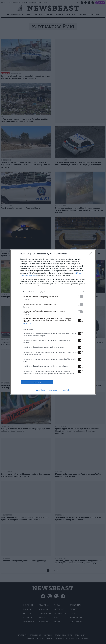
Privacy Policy (65, 390)
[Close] (91, 254)
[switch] (80, 297)
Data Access (53, 390)
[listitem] (53, 292)
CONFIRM (37, 382)
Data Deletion (40, 390)
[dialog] (53, 322)
